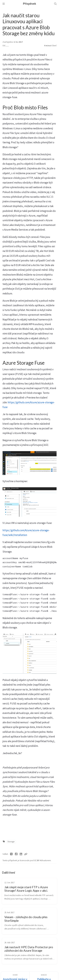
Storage (11, 842)
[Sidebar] (4, 4)
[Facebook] (16, 854)
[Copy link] (26, 854)
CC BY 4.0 (39, 860)
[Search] (55, 4)
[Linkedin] (21, 854)
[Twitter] (11, 854)
